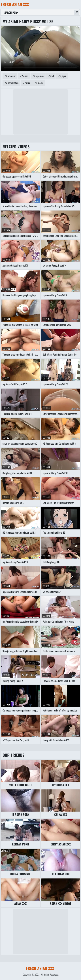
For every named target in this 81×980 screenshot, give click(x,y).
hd (53, 76)
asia (28, 83)
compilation (13, 83)
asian (26, 76)
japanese (40, 76)
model (40, 83)
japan (64, 76)
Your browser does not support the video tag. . (40, 49)
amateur (12, 76)
